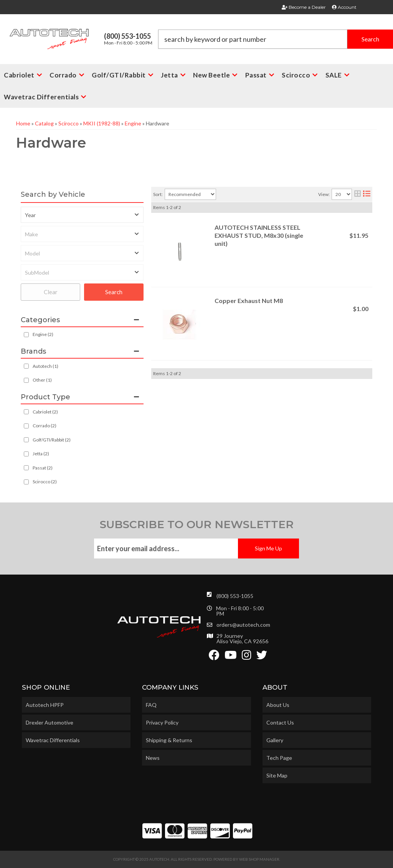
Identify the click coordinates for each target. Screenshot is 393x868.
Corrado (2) (45, 426)
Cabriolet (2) (45, 412)
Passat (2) (43, 468)
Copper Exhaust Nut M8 (249, 301)
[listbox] (82, 215)
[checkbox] (26, 366)
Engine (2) (43, 334)
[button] (276, 39)
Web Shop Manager (259, 859)
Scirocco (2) (45, 482)
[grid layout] (357, 194)
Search (114, 292)
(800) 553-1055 (235, 596)
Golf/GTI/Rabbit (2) (52, 440)
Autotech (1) (45, 366)
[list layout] (367, 194)
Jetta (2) (41, 454)
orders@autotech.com (243, 625)
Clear (51, 292)
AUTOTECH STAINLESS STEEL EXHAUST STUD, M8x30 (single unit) (259, 235)
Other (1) (42, 380)
